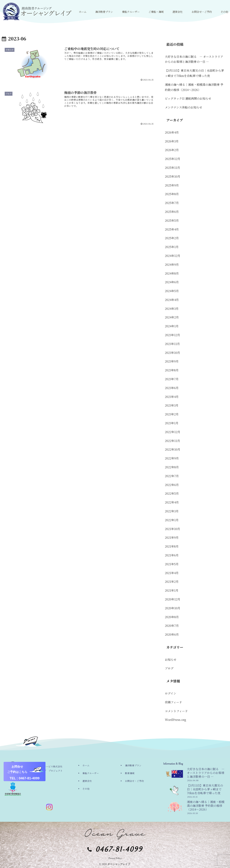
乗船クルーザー (91, 773)
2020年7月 (172, 626)
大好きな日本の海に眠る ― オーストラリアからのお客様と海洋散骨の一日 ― (194, 59)
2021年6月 (172, 555)
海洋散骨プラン (133, 765)
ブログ (169, 668)
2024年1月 (172, 326)
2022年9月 (172, 458)
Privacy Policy (115, 858)
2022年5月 (172, 493)
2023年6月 (172, 388)
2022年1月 (172, 520)
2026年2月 (172, 150)
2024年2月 (172, 317)
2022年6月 (172, 485)
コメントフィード (176, 711)
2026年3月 (172, 141)
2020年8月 (172, 617)
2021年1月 (172, 590)
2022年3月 (172, 511)
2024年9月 (172, 265)
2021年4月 (172, 573)
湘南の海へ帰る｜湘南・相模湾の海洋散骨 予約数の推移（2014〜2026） (194, 87)
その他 (86, 789)
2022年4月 (172, 502)
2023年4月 (172, 397)
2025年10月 (173, 176)
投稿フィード (173, 702)
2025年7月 (172, 203)
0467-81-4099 (119, 849)
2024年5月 (172, 291)
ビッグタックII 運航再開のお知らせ (188, 98)
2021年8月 (172, 546)
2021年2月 (172, 582)
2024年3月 (172, 309)
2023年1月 (172, 423)
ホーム (86, 765)
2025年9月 (172, 185)
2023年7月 (172, 379)
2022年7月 (172, 476)
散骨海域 (130, 773)
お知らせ (171, 660)
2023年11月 (172, 344)
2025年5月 (172, 221)
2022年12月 (173, 432)
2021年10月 (172, 529)
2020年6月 (172, 634)
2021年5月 (172, 564)
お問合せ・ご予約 (134, 781)
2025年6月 (172, 212)
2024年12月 (173, 256)
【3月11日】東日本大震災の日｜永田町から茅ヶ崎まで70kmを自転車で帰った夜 (194, 73)
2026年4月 (172, 132)
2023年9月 (172, 361)
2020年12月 (173, 599)
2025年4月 (172, 229)
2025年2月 (172, 238)
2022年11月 (172, 441)
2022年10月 (173, 449)
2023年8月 (172, 370)
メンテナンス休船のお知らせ (184, 107)
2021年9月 (172, 538)
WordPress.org (176, 720)
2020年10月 (173, 608)
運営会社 (87, 781)
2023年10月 (172, 353)
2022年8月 (172, 467)
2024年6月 (172, 282)
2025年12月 (173, 159)
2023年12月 (172, 335)
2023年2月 (172, 414)
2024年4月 (172, 300)
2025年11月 (172, 168)
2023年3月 (172, 405)
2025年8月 (172, 194)
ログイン (171, 693)
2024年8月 (172, 273)
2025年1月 (172, 247)
